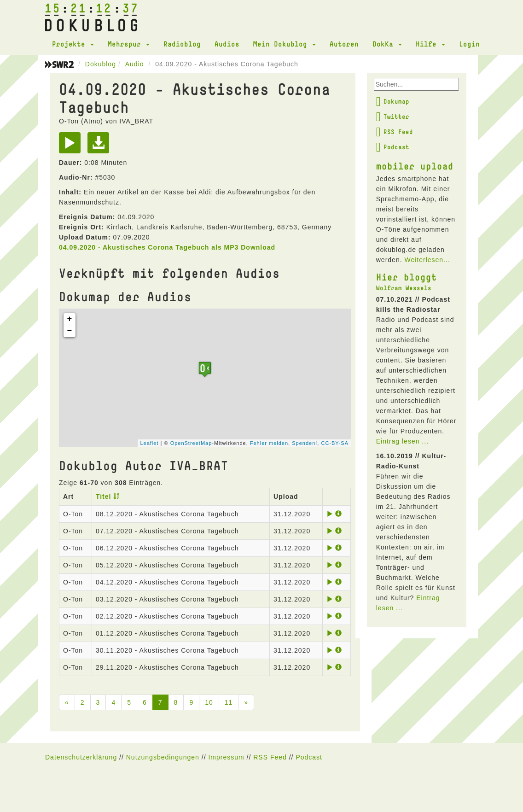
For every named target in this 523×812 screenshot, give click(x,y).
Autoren (344, 44)
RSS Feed (395, 132)
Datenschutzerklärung (81, 757)
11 (229, 702)
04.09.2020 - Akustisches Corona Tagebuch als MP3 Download (167, 247)
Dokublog (101, 64)
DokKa (387, 44)
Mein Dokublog (285, 44)
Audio (135, 64)
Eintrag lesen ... (402, 441)
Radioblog (182, 44)
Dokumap (393, 101)
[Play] (72, 146)
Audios (227, 44)
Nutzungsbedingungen (163, 757)
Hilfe (430, 44)
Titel (104, 497)
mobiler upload (415, 166)
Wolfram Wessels (404, 288)
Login (469, 44)
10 (209, 702)
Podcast (393, 147)
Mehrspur (129, 44)
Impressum (226, 757)
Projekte (73, 44)
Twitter (393, 117)
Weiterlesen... (427, 260)
